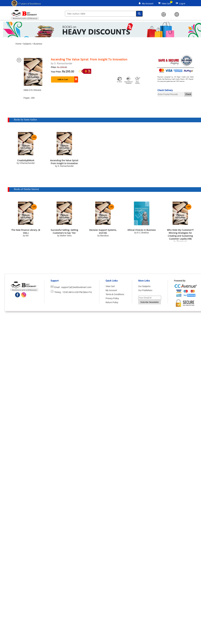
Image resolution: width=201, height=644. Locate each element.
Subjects (27, 44)
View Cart (166, 4)
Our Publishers (145, 290)
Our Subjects (144, 286)
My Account (148, 4)
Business (38, 44)
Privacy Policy (112, 298)
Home (18, 44)
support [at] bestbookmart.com (76, 287)
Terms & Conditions (115, 294)
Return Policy (112, 302)
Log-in (182, 4)
